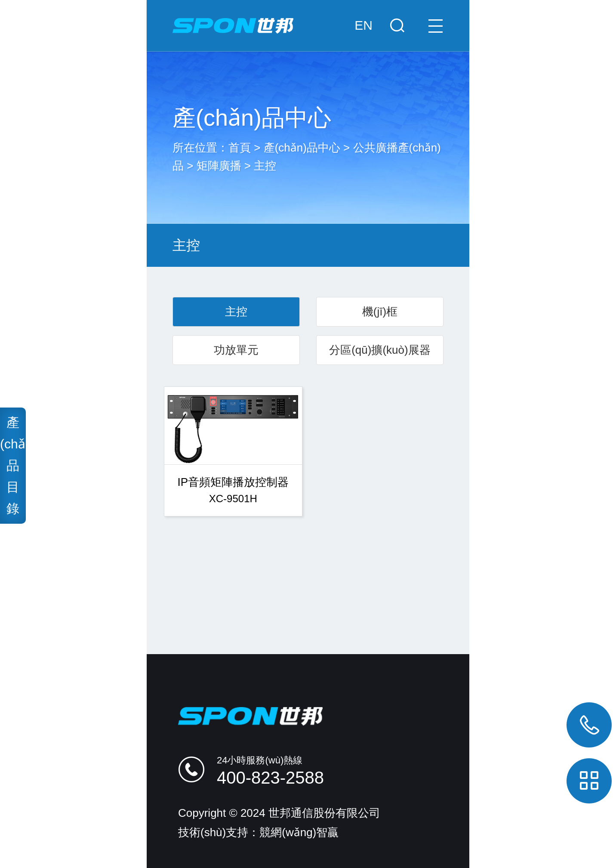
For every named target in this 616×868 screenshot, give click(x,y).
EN (363, 25)
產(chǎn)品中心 (302, 148)
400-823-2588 (270, 778)
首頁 (240, 148)
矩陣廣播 (219, 166)
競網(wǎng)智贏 (299, 832)
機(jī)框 (380, 312)
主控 (265, 166)
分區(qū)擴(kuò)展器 (380, 350)
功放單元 (236, 350)
